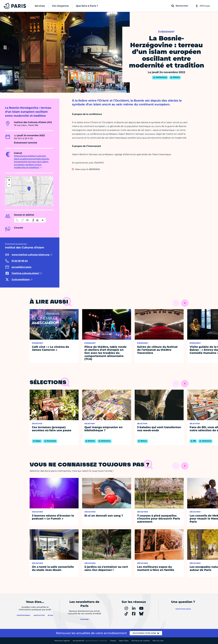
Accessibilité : (90, 641)
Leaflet (29, 205)
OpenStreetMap (42, 205)
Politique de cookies (141, 641)
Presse (113, 641)
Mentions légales (62, 641)
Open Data (124, 641)
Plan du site (158, 641)
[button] (29, 189)
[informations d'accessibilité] (30, 220)
